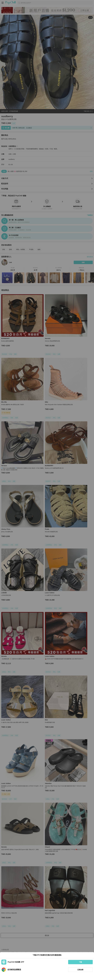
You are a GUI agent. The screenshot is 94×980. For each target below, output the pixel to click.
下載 (80, 962)
